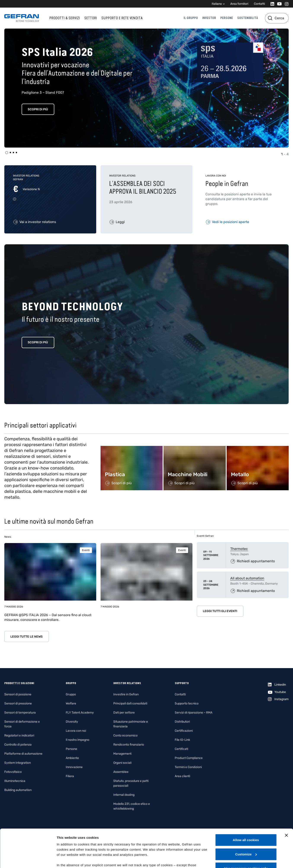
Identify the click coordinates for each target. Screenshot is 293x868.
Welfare (71, 703)
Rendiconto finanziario (129, 745)
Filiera (70, 776)
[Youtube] (278, 4)
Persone (227, 18)
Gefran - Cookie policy (168, 843)
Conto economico (125, 735)
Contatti (259, 4)
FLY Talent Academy (80, 713)
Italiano (217, 4)
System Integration (18, 763)
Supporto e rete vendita (122, 18)
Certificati (181, 749)
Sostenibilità (248, 18)
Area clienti (182, 776)
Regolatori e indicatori (19, 735)
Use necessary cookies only (246, 836)
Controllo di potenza (18, 745)
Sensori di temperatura (20, 713)
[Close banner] (286, 803)
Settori (91, 18)
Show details (67, 859)
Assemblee (121, 772)
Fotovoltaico (13, 772)
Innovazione (74, 767)
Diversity (72, 722)
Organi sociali (122, 763)
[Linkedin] (271, 4)
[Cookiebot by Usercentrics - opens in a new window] (28, 860)
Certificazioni (184, 731)
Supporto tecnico (187, 703)
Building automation (18, 790)
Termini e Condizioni (188, 767)
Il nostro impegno (78, 740)
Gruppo (71, 694)
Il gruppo (191, 18)
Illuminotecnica (15, 781)
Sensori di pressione (18, 703)
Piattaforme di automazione (23, 754)
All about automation (247, 578)
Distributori (182, 722)
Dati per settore (124, 713)
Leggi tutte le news (26, 637)
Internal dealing (124, 795)
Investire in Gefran (126, 694)
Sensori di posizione (18, 694)
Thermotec (239, 549)
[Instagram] (285, 4)
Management (122, 754)
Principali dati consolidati (130, 703)
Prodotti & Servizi (65, 18)
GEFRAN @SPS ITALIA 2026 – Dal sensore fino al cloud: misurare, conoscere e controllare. (48, 617)
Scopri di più (38, 109)
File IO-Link (182, 740)
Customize (246, 822)
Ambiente (72, 758)
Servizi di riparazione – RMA (194, 713)
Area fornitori (239, 4)
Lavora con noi (76, 731)
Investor (209, 18)
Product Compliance (189, 758)
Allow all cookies (246, 807)
